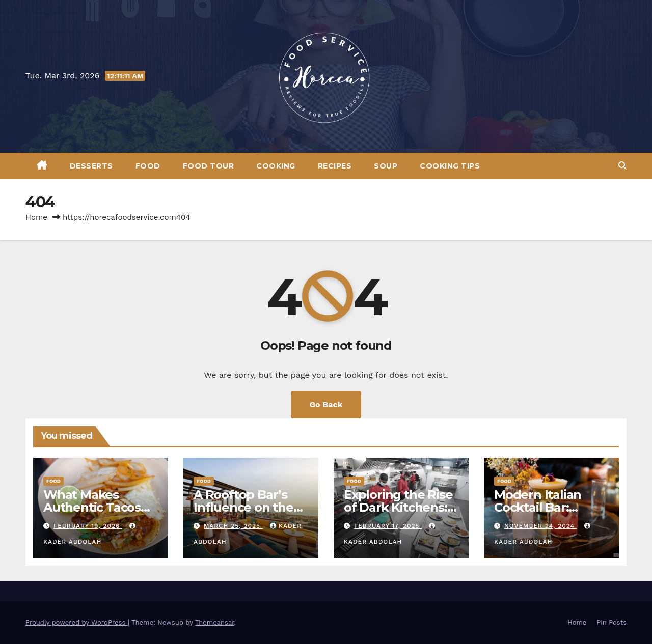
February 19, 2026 (88, 526)
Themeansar (215, 622)
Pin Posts (612, 622)
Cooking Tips (450, 166)
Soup (386, 166)
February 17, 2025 (388, 526)
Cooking (276, 166)
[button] (622, 166)
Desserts (91, 166)
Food (148, 166)
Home (36, 217)
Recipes (335, 166)
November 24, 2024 (541, 526)
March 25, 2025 (233, 526)
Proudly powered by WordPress (77, 622)
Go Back (326, 404)
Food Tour (209, 166)
